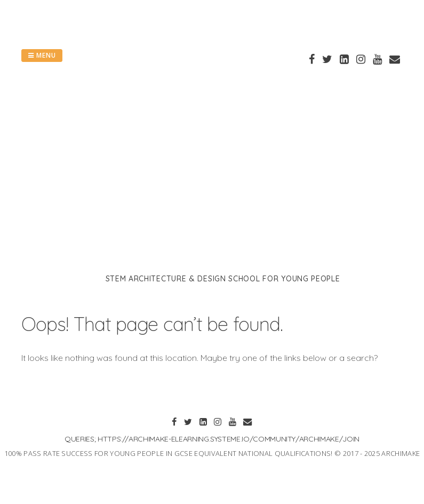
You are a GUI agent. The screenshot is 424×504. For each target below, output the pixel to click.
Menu (42, 55)
